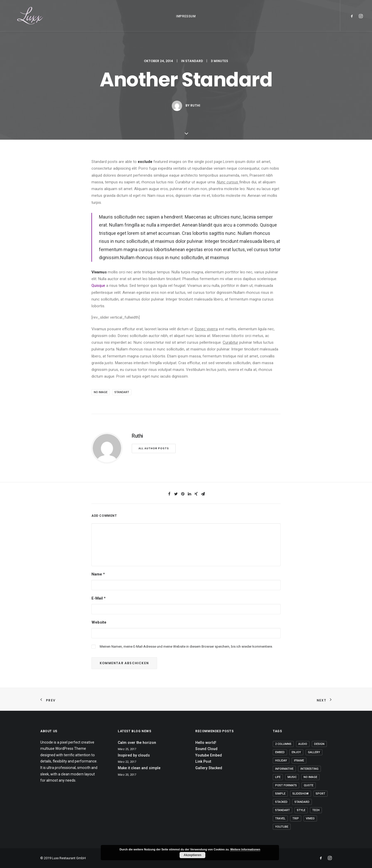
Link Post (203, 761)
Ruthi (195, 111)
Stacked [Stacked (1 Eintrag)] (281, 802)
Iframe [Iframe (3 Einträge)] (299, 761)
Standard (194, 66)
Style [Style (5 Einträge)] (301, 810)
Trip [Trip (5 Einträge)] (296, 818)
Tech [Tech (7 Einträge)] (316, 810)
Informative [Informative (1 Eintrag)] (284, 769)
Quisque (99, 286)
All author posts (154, 448)
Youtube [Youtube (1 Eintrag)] (282, 827)
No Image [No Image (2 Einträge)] (310, 777)
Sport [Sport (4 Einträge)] (320, 794)
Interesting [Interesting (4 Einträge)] (309, 769)
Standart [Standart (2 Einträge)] (282, 810)
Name (98, 574)
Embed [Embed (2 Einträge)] (280, 752)
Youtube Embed (209, 755)
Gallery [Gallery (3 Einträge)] (314, 752)
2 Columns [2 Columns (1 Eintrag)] (283, 744)
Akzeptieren (192, 855)
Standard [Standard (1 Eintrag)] (302, 802)
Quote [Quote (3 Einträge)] (309, 785)
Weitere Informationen (245, 849)
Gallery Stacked (209, 768)
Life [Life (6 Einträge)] (278, 777)
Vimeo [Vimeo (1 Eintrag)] (310, 818)
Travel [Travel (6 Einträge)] (280, 818)
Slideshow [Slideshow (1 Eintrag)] (301, 794)
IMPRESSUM (186, 21)
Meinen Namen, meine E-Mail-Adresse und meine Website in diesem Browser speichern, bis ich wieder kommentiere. (186, 646)
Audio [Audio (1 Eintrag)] (303, 744)
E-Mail (99, 598)
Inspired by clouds (134, 755)
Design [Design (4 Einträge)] (319, 744)
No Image (101, 392)
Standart (122, 392)
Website (99, 622)
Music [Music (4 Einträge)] (292, 777)
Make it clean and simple (139, 768)
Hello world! (206, 743)
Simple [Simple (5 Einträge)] (280, 794)
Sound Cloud (206, 749)
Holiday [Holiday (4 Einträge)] (281, 761)
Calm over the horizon (137, 743)
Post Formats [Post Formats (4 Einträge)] (286, 785)
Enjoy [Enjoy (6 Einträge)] (296, 752)
